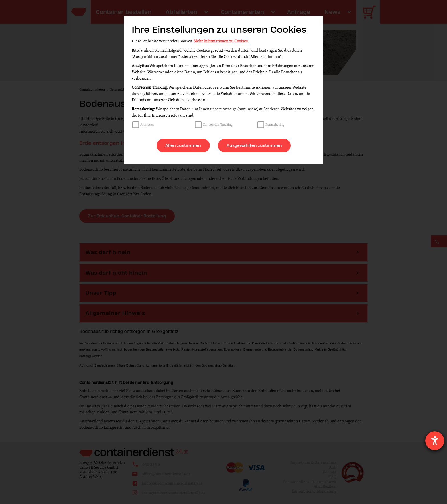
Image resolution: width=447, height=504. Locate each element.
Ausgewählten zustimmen (254, 145)
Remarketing (275, 125)
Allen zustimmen (183, 145)
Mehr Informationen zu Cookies (221, 41)
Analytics (147, 125)
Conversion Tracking (218, 125)
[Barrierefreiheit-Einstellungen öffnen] (435, 441)
